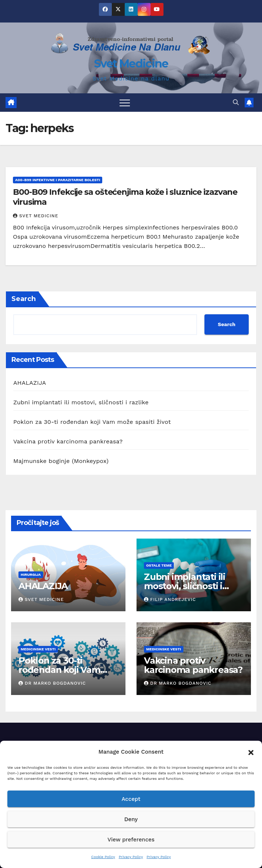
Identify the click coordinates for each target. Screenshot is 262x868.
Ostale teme (159, 565)
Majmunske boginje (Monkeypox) (61, 461)
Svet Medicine (131, 64)
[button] (251, 752)
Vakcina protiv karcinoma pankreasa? (68, 441)
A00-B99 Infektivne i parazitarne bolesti (58, 180)
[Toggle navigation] (125, 103)
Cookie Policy (103, 857)
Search (24, 299)
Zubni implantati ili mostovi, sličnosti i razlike (81, 402)
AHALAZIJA (30, 383)
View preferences (131, 840)
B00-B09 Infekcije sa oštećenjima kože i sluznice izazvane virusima (125, 197)
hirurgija (31, 575)
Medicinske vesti (38, 649)
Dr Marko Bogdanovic (52, 683)
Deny (131, 819)
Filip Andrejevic (170, 599)
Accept (131, 799)
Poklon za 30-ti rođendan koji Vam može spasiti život (92, 422)
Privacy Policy (131, 857)
